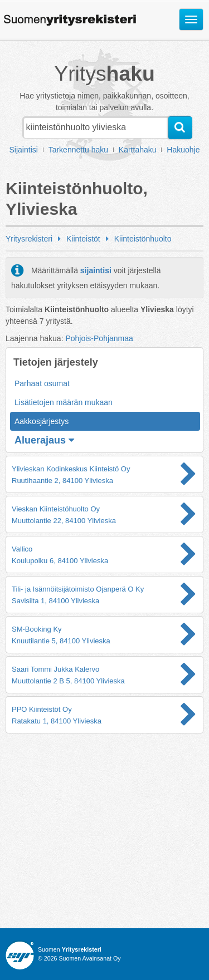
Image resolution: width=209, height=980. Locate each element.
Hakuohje (183, 150)
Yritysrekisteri (29, 239)
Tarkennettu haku (78, 150)
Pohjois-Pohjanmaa (99, 338)
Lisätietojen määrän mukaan (64, 402)
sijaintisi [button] (96, 270)
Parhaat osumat (42, 383)
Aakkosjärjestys (42, 421)
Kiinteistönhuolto (143, 239)
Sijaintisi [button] (24, 150)
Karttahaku (138, 150)
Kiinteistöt (83, 239)
